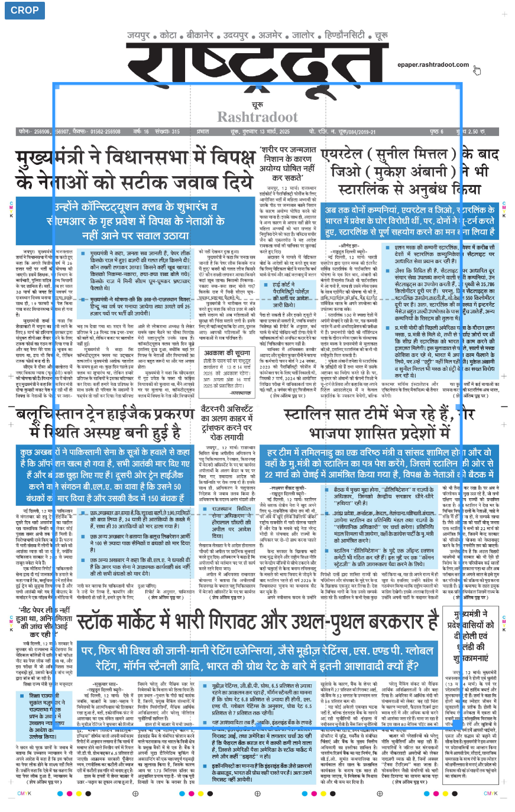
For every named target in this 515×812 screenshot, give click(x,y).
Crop (25, 10)
